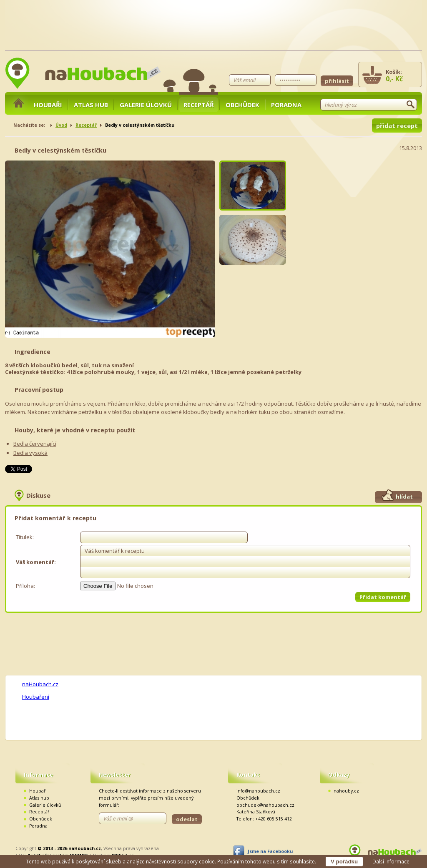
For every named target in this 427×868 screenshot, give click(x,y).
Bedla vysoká (30, 453)
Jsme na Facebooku (270, 851)
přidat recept (397, 125)
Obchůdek (242, 105)
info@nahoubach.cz (258, 791)
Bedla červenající (35, 444)
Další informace (391, 861)
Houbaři (48, 105)
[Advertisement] (359, 213)
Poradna (286, 105)
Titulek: (25, 537)
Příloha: (25, 586)
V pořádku (344, 862)
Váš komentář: (36, 562)
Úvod (61, 125)
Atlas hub (91, 105)
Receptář (199, 105)
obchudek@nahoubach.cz (265, 805)
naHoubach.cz (40, 684)
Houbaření (36, 697)
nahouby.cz (346, 791)
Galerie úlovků (146, 105)
